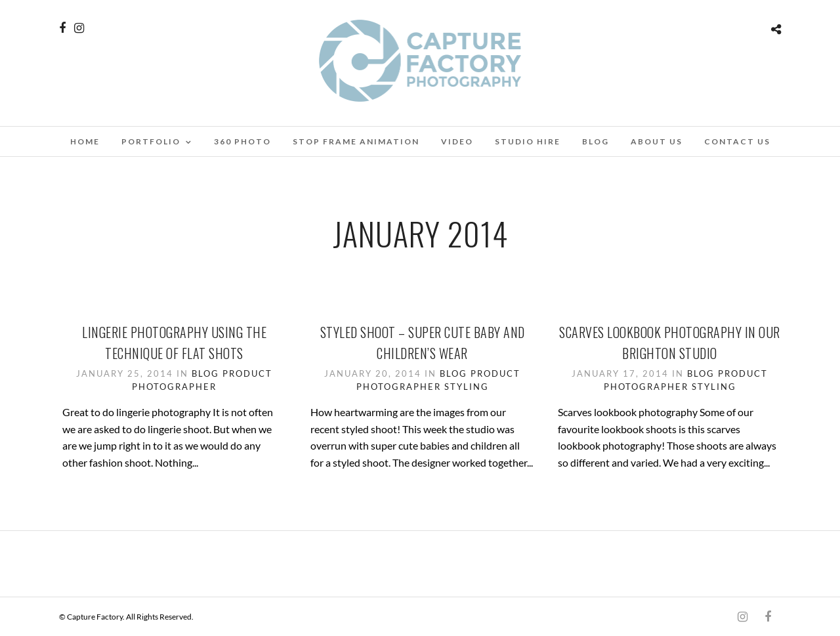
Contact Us (737, 141)
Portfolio (151, 141)
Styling (467, 387)
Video (457, 141)
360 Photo (242, 141)
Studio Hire (528, 141)
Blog (596, 141)
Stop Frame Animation (356, 141)
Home (85, 141)
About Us (657, 141)
